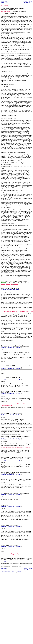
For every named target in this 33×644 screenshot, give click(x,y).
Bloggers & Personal (28, 1)
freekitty (19, 504)
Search (6, 2)
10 (1, 492)
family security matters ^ (6, 11)
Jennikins (19, 524)
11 (1, 504)
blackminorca (19, 414)
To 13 (14, 561)
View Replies (16, 290)
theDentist (18, 391)
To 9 (14, 494)
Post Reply (4, 290)
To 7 (14, 460)
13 (1, 544)
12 (1, 524)
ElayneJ (18, 378)
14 (1, 559)
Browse (2, 2)
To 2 (14, 475)
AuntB (18, 345)
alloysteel (18, 366)
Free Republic (4, 1)
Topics (25, 2)
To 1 (14, 347)
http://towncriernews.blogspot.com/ (9, 554)
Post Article (30, 2)
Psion (17, 288)
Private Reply (10, 290)
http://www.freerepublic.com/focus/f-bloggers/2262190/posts (15, 448)
